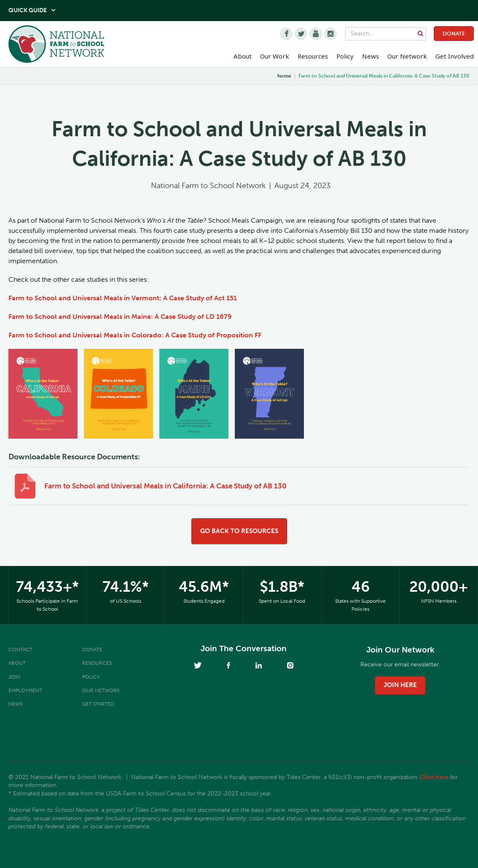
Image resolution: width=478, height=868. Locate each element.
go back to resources (239, 531)
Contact (20, 650)
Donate (454, 34)
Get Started (98, 704)
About (17, 663)
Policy (91, 677)
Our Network (407, 56)
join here (400, 685)
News (15, 704)
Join (14, 677)
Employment (25, 690)
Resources (313, 56)
